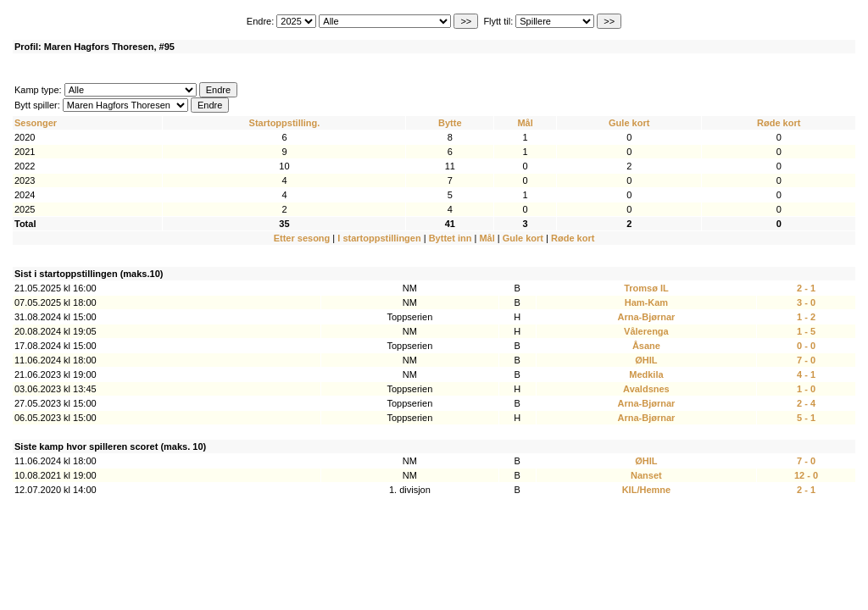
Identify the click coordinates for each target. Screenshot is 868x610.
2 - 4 (806, 403)
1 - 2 (806, 317)
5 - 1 (806, 418)
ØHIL (646, 360)
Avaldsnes (646, 389)
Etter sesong (302, 238)
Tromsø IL (646, 288)
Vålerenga (646, 331)
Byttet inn (451, 238)
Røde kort (779, 123)
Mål (525, 123)
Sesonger (36, 123)
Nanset (646, 475)
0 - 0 (806, 346)
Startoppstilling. (285, 123)
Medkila (646, 374)
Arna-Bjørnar (646, 317)
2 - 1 (806, 288)
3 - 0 (806, 302)
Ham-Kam (646, 302)
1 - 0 (806, 389)
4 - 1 (806, 374)
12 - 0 (806, 475)
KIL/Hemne (646, 490)
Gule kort (629, 123)
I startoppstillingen (379, 238)
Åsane (646, 346)
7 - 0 (806, 360)
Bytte (450, 123)
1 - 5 (806, 331)
